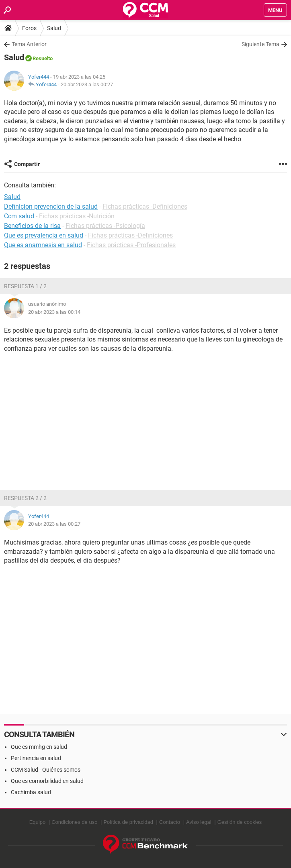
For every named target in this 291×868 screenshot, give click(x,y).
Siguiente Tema (260, 44)
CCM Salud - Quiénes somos (46, 770)
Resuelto (43, 58)
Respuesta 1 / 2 (25, 286)
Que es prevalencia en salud (44, 235)
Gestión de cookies (240, 822)
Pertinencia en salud (36, 758)
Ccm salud (19, 216)
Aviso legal (199, 822)
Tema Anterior (29, 44)
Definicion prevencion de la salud (51, 206)
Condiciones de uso (74, 822)
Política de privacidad (128, 822)
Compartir (27, 164)
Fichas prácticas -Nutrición (77, 216)
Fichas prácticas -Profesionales (131, 245)
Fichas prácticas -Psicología (105, 226)
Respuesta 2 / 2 (25, 498)
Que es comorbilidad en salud (47, 781)
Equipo (37, 822)
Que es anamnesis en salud (43, 245)
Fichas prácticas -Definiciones (145, 206)
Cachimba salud (31, 792)
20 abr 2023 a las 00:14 (54, 312)
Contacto (170, 822)
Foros (29, 28)
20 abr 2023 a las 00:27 (87, 84)
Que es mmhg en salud (39, 747)
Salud (54, 28)
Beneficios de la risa (32, 226)
